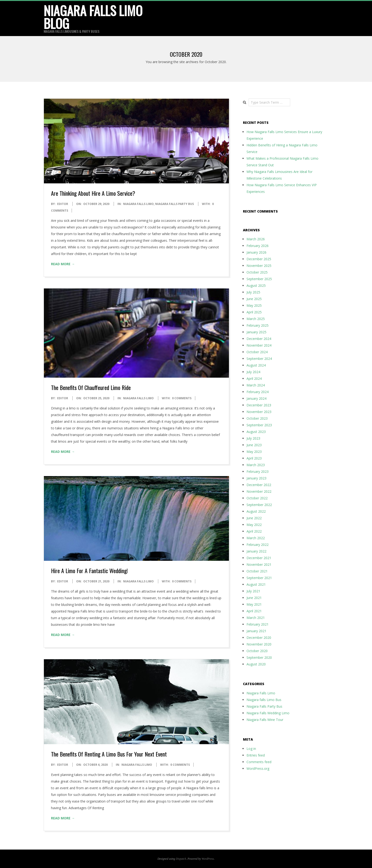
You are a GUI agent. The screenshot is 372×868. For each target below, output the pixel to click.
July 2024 (253, 372)
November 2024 (259, 345)
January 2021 (256, 631)
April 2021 (254, 611)
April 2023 (254, 458)
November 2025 (259, 266)
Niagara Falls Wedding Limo (268, 713)
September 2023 (259, 425)
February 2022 (258, 545)
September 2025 (259, 279)
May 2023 (254, 452)
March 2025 (256, 319)
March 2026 (256, 239)
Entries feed (256, 755)
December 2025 (259, 259)
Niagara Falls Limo (138, 204)
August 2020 (256, 664)
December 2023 (259, 405)
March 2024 (256, 385)
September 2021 (259, 578)
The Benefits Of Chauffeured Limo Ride (91, 387)
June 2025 (254, 299)
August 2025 (256, 285)
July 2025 (253, 292)
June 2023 (254, 445)
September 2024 (259, 359)
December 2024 (259, 339)
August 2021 (256, 584)
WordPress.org (258, 768)
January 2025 (256, 332)
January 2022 (256, 551)
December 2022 (259, 485)
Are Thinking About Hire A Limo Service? (93, 193)
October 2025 (257, 272)
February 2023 (258, 471)
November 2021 (259, 564)
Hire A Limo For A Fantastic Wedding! (89, 571)
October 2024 (257, 352)
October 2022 (257, 498)
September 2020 (259, 657)
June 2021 (254, 598)
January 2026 (256, 252)
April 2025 (254, 312)
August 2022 (256, 511)
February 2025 (258, 325)
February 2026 (258, 246)
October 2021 (257, 571)
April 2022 (254, 531)
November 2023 (259, 412)
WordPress (208, 859)
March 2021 (256, 618)
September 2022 (259, 505)
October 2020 (257, 651)
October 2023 (257, 418)
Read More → (63, 264)
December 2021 (259, 558)
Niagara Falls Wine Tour (265, 720)
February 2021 (258, 624)
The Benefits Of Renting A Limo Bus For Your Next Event (109, 754)
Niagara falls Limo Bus (264, 700)
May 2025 (254, 305)
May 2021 (254, 604)
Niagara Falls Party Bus (174, 204)
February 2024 (258, 392)
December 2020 (259, 638)
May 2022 (254, 525)
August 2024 (256, 365)
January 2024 (256, 398)
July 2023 (253, 438)
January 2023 (256, 478)
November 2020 (259, 644)
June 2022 (254, 518)
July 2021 (253, 591)
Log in (251, 749)
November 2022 (259, 491)
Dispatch (181, 859)
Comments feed (259, 762)
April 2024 (254, 378)
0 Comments (182, 398)
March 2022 (256, 538)
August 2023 (256, 432)
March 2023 (256, 465)
